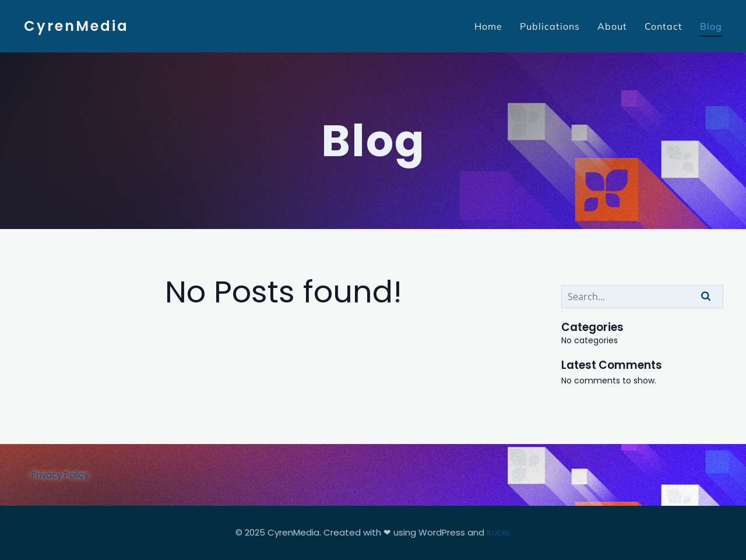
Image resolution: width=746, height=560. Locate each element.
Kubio (499, 532)
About (612, 26)
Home (488, 26)
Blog (711, 26)
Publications (550, 26)
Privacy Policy (60, 475)
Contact (664, 26)
